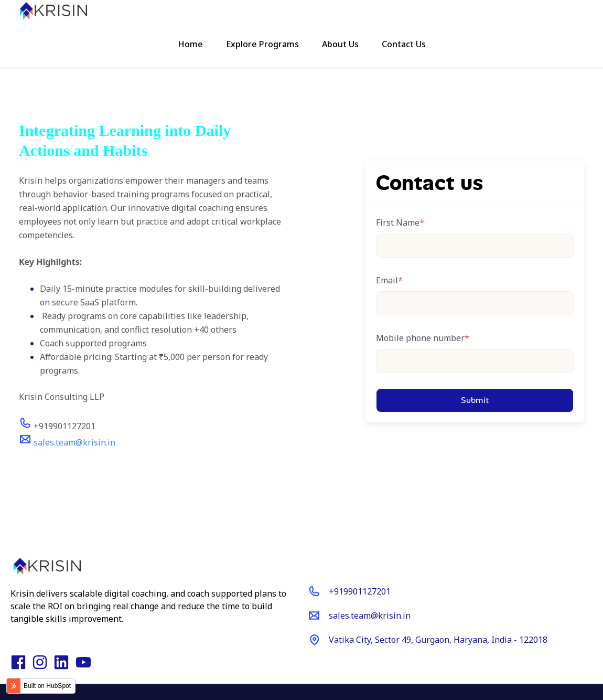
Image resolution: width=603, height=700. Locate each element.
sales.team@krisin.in (74, 442)
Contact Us (404, 44)
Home (190, 44)
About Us (340, 44)
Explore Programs (262, 44)
